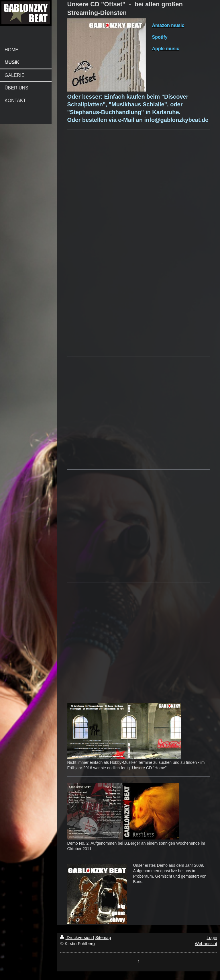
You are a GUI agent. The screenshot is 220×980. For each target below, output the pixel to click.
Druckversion (76, 937)
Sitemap (103, 937)
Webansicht (206, 943)
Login (212, 937)
